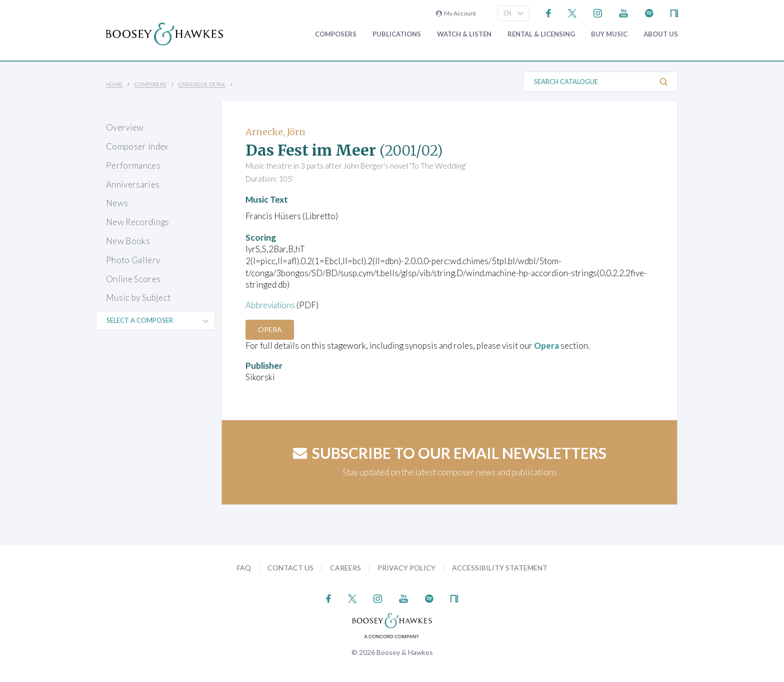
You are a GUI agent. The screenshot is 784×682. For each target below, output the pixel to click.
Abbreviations (271, 305)
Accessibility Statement (500, 567)
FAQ (244, 567)
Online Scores (133, 279)
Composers (336, 34)
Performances (133, 165)
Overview (125, 127)
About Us (661, 34)
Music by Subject (138, 297)
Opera (270, 329)
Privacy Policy (406, 567)
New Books (128, 241)
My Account (456, 13)
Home (114, 84)
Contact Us (290, 567)
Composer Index (137, 146)
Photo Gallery (133, 260)
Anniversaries (133, 184)
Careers (345, 567)
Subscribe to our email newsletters (450, 453)
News (117, 203)
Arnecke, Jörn (275, 132)
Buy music (609, 34)
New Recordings (138, 222)
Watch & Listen (464, 34)
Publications (397, 34)
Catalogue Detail (202, 84)
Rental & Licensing (541, 34)
